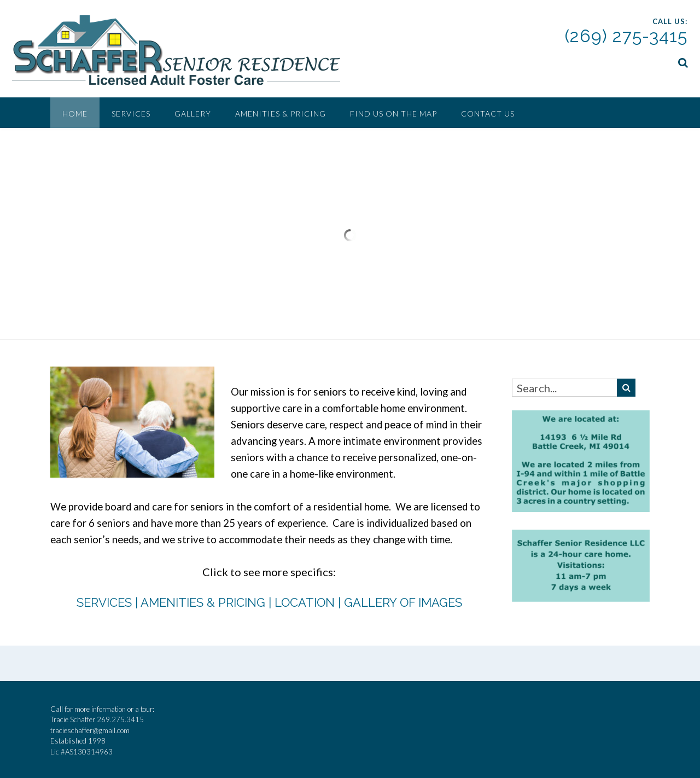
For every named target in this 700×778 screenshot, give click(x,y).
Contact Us (488, 114)
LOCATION (305, 601)
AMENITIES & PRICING (203, 601)
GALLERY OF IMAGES (403, 601)
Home (75, 114)
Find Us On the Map (393, 114)
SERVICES (104, 601)
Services (131, 114)
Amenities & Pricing (281, 114)
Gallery (193, 114)
